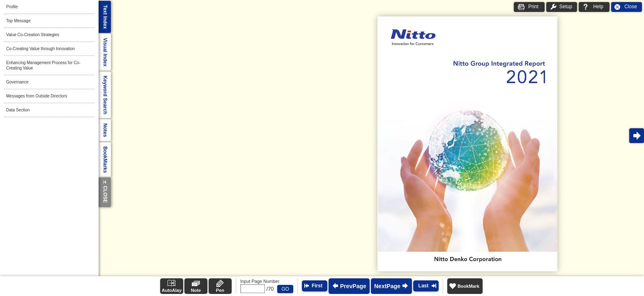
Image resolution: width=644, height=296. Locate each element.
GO (285, 289)
